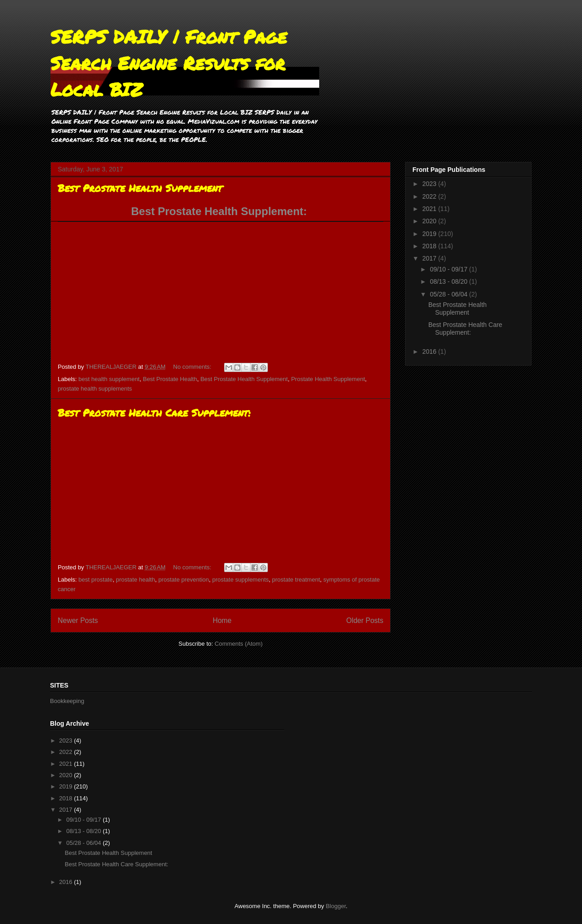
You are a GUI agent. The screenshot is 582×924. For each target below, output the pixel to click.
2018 (430, 246)
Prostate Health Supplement (328, 379)
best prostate (96, 580)
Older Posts (365, 620)
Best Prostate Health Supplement (140, 188)
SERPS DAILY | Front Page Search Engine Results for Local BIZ (169, 63)
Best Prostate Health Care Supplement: (154, 413)
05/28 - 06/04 (449, 294)
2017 (430, 258)
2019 (430, 234)
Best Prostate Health (170, 379)
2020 (430, 221)
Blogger (336, 906)
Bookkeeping (67, 701)
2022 (430, 196)
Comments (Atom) (238, 644)
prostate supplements (241, 580)
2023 (430, 184)
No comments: (193, 367)
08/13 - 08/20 (449, 281)
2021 (430, 209)
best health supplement (109, 379)
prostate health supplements (95, 389)
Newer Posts (78, 620)
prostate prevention (183, 580)
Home (222, 620)
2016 (430, 352)
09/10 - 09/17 (449, 269)
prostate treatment (296, 580)
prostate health (135, 580)
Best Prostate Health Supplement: (220, 211)
